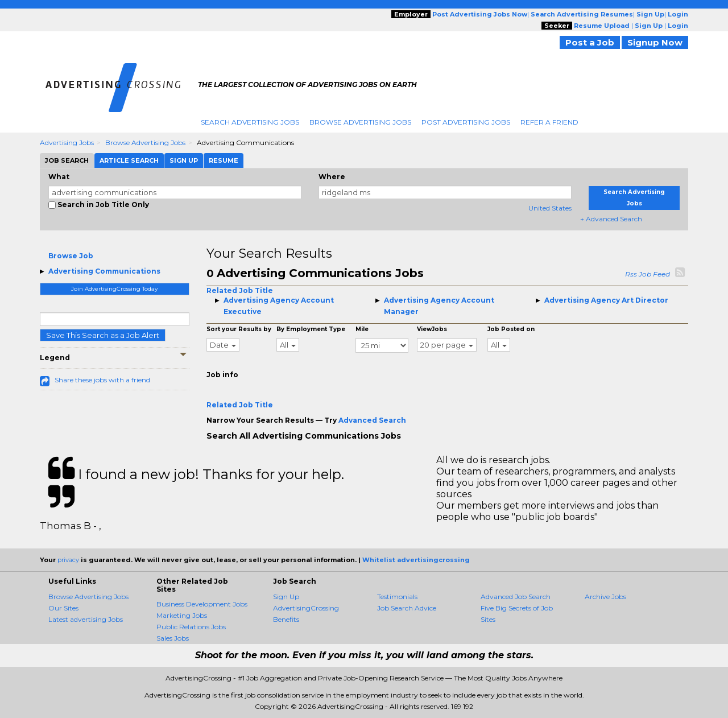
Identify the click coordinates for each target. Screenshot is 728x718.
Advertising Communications (104, 271)
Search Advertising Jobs (250, 122)
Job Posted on (511, 329)
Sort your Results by (239, 329)
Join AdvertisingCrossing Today (114, 289)
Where (332, 177)
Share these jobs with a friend (102, 380)
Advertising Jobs (67, 143)
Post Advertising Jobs (466, 122)
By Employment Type (311, 329)
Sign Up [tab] (184, 160)
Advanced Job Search (516, 597)
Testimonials (397, 597)
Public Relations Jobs (191, 627)
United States (550, 208)
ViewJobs (432, 329)
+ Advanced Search (611, 219)
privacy (68, 560)
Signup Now (655, 42)
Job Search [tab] (67, 160)
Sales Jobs (173, 638)
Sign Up (286, 597)
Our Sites (63, 608)
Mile (362, 329)
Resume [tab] (224, 160)
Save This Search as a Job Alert (103, 335)
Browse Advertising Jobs (360, 122)
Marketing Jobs (182, 615)
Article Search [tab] (129, 160)
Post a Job (590, 42)
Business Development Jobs (202, 604)
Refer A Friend (549, 122)
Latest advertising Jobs (86, 619)
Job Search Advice (407, 608)
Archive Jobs (605, 597)
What (59, 177)
